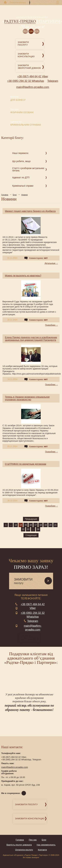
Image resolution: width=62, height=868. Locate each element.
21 (55, 525)
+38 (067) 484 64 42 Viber (33, 76)
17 (36, 525)
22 (23, 529)
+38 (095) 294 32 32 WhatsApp (26, 81)
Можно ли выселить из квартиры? (23, 276)
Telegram (53, 81)
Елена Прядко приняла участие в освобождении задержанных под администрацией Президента (31, 339)
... (11, 525)
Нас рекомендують (46, 845)
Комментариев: (39, 258)
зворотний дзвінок (31, 638)
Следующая (31, 535)
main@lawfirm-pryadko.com (33, 87)
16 (31, 525)
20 (51, 525)
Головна (5, 195)
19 (46, 525)
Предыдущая (31, 519)
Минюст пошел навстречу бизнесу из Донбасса (30, 211)
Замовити (31, 44)
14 (21, 525)
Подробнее (50, 325)
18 (41, 525)
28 (38, 529)
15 (26, 525)
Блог (15, 195)
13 (16, 525)
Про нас (33, 840)
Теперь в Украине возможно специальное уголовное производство (27, 398)
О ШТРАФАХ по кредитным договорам (26, 464)
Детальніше (50, 263)
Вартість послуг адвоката (19, 845)
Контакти (42, 850)
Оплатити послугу (24, 850)
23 (28, 529)
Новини (24, 195)
